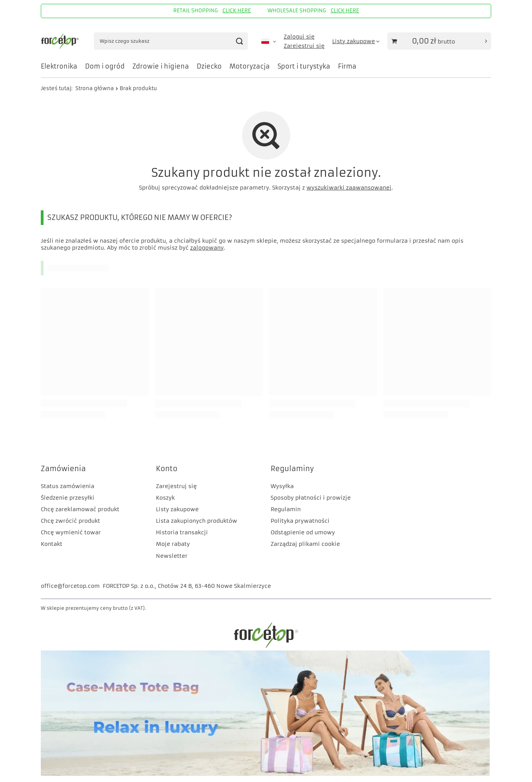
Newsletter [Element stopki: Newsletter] (172, 556)
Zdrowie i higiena (161, 66)
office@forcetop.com (70, 586)
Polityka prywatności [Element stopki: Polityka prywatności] (300, 521)
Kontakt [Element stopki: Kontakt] (52, 544)
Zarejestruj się (304, 46)
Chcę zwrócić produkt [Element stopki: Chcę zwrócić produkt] (70, 521)
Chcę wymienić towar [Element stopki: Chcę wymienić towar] (71, 532)
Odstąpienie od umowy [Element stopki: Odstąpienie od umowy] (303, 532)
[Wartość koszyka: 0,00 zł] (439, 41)
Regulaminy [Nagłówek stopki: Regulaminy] (292, 469)
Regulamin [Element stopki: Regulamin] (286, 509)
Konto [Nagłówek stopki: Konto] (167, 469)
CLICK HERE (237, 11)
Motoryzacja (250, 66)
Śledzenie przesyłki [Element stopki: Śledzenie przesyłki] (68, 498)
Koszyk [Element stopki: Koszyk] (165, 498)
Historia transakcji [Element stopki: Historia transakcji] (182, 532)
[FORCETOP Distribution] (266, 647)
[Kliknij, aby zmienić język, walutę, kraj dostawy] (269, 41)
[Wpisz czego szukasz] (171, 41)
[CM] (266, 774)
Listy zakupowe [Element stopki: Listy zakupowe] (177, 509)
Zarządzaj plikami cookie (305, 544)
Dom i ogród (105, 66)
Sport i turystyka (304, 66)
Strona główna (95, 88)
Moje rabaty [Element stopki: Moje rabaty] (173, 544)
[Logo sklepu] (61, 41)
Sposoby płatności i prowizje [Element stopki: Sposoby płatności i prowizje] (311, 498)
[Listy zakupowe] (356, 41)
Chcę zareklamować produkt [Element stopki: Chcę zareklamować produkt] (80, 509)
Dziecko (209, 66)
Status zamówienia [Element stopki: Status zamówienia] (68, 486)
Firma (347, 66)
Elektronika (59, 66)
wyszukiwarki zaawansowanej (349, 188)
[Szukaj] (239, 41)
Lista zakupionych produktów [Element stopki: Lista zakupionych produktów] (197, 521)
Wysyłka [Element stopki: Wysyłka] (282, 486)
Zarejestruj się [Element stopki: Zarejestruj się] (176, 486)
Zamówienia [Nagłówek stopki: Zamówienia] (63, 469)
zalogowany (207, 248)
